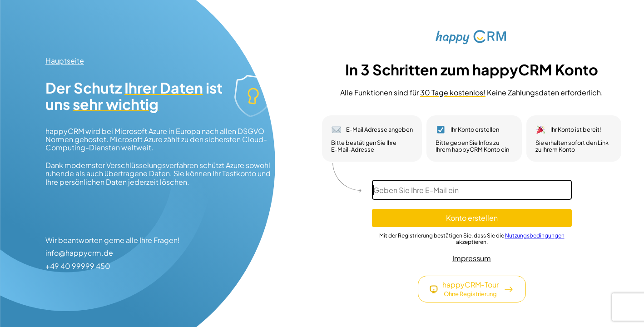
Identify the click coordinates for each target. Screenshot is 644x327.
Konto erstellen (472, 218)
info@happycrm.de (79, 253)
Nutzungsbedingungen (535, 235)
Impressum (472, 258)
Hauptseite (65, 61)
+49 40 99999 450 (78, 266)
